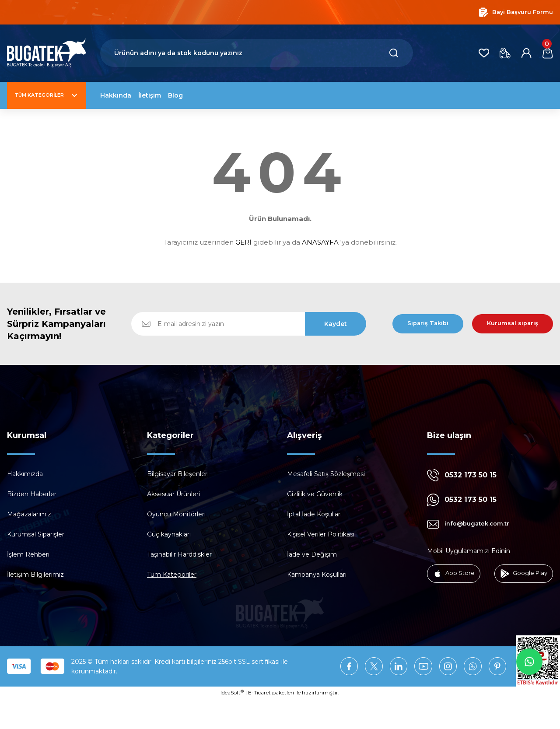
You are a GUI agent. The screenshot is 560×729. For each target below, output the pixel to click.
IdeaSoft (232, 722)
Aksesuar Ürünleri (173, 494)
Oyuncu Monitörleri (176, 514)
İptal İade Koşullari (314, 514)
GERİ (243, 242)
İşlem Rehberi (28, 554)
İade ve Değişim (312, 554)
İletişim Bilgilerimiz (35, 575)
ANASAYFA (320, 242)
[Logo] (47, 53)
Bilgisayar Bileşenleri (178, 474)
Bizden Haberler (32, 494)
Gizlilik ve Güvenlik (315, 494)
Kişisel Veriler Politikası (321, 534)
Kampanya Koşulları (317, 575)
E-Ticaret (259, 723)
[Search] (257, 53)
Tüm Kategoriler (172, 575)
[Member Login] (524, 53)
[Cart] (547, 53)
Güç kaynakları (169, 534)
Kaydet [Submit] (336, 324)
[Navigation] (47, 95)
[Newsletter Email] (249, 324)
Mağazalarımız (29, 514)
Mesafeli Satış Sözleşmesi (326, 474)
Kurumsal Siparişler (36, 534)
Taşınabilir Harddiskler (179, 554)
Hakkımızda (25, 474)
